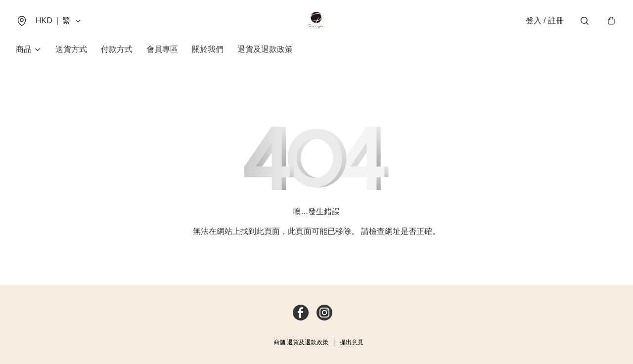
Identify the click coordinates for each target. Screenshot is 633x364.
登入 (545, 21)
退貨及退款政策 (265, 49)
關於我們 (208, 49)
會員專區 (162, 49)
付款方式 (117, 49)
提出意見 (352, 342)
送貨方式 (71, 49)
